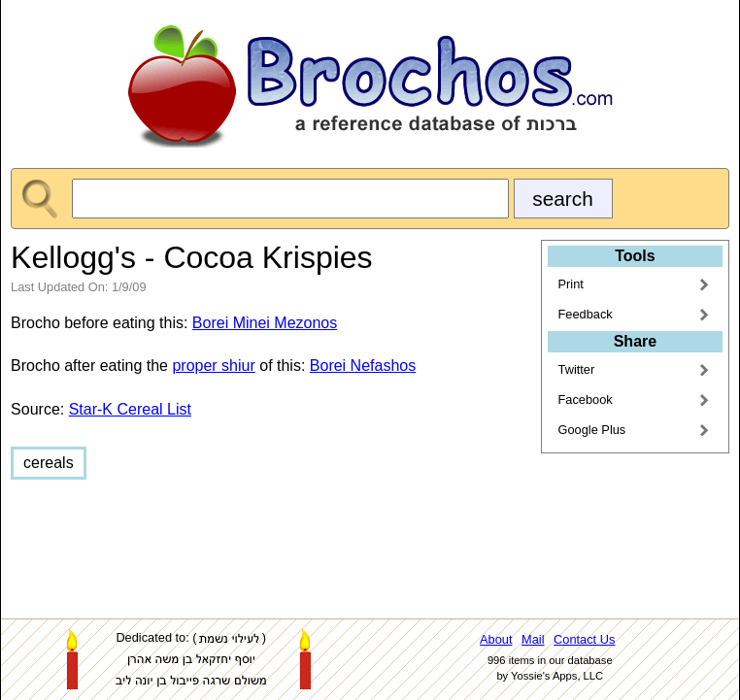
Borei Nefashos (363, 366)
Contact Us (584, 639)
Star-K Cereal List (130, 409)
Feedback (586, 314)
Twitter (577, 369)
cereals (49, 463)
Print (571, 284)
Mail (533, 639)
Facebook (586, 400)
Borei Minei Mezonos (265, 323)
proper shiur (213, 366)
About (496, 639)
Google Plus (592, 430)
